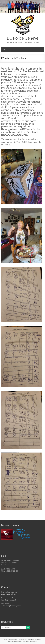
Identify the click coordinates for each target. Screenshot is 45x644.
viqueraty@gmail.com (9, 594)
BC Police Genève (23, 38)
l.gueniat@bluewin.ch (9, 600)
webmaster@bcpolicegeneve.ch (12, 606)
